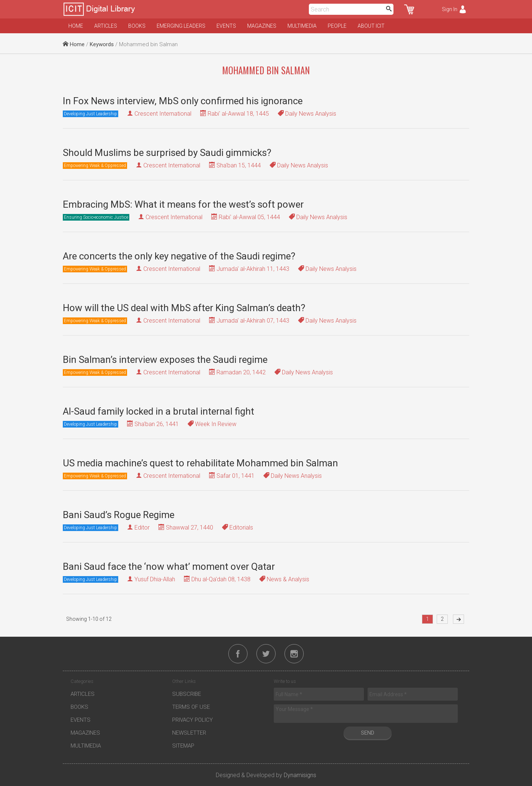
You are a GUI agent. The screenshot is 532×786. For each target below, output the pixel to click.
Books (137, 26)
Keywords (102, 44)
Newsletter (189, 733)
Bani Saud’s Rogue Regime (119, 515)
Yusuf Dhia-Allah (155, 579)
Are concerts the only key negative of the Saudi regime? (179, 256)
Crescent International (163, 114)
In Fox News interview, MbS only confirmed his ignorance (183, 101)
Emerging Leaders (181, 26)
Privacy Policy (192, 720)
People (337, 26)
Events (226, 26)
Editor (142, 528)
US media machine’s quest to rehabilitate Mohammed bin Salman (200, 463)
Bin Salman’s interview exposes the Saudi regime (165, 360)
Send (368, 733)
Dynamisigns (300, 775)
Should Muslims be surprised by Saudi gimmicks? (167, 153)
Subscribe (187, 694)
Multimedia (302, 26)
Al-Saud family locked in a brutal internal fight (158, 411)
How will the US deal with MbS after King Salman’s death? (184, 308)
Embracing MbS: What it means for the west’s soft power (183, 204)
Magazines (262, 26)
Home (76, 26)
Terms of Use (191, 707)
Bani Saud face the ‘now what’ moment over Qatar (169, 566)
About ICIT (371, 26)
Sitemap (183, 746)
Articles (106, 26)
